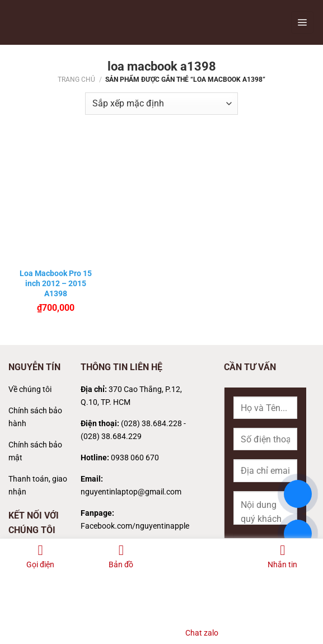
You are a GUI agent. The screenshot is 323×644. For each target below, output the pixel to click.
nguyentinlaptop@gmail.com (131, 492)
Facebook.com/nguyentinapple (135, 526)
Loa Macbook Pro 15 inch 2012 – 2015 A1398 (56, 283)
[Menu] (302, 22)
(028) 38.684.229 (111, 437)
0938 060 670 (135, 458)
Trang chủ (76, 80)
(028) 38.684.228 (151, 424)
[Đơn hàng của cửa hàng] (162, 104)
